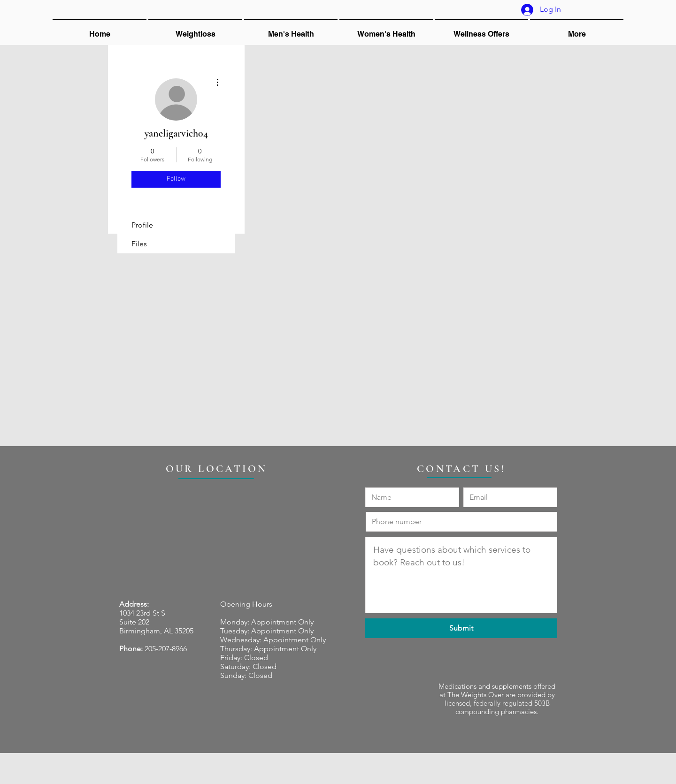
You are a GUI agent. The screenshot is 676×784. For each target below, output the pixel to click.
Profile (142, 225)
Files (139, 244)
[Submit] (461, 628)
